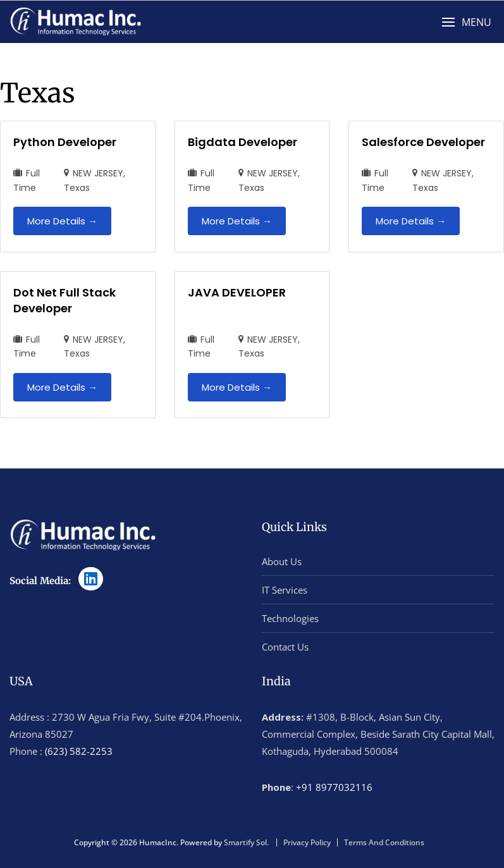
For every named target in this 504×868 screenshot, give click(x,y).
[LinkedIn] (91, 579)
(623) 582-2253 (79, 751)
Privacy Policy (307, 842)
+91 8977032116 (334, 787)
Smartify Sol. (246, 842)
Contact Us (285, 647)
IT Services (285, 590)
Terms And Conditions (384, 842)
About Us (282, 561)
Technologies (290, 618)
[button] (466, 22)
